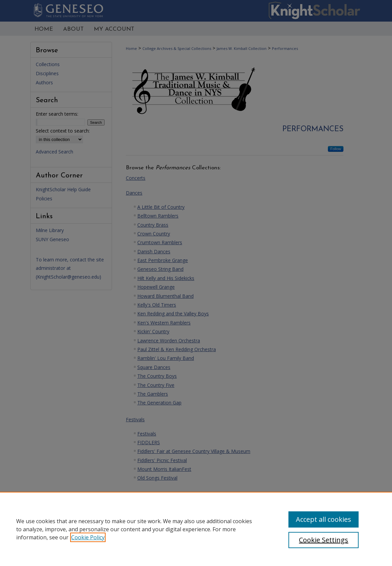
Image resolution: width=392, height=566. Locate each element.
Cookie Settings (324, 540)
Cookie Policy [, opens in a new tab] (88, 537)
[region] (196, 529)
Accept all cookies (324, 519)
